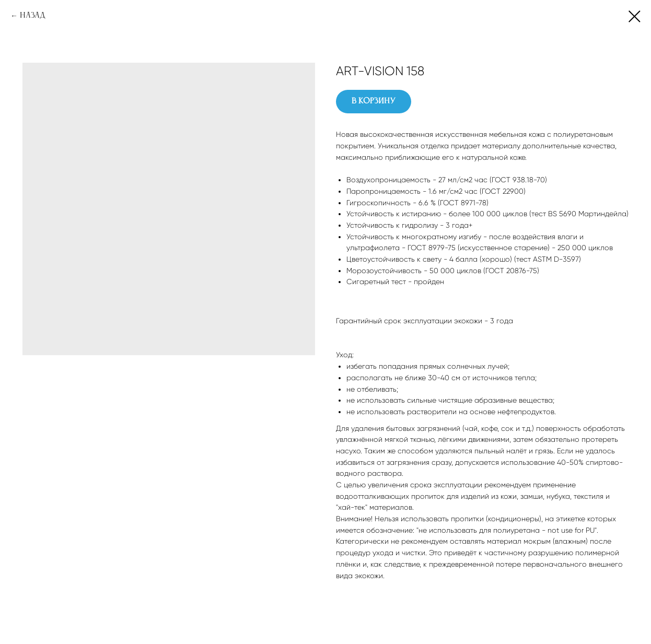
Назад (33, 16)
